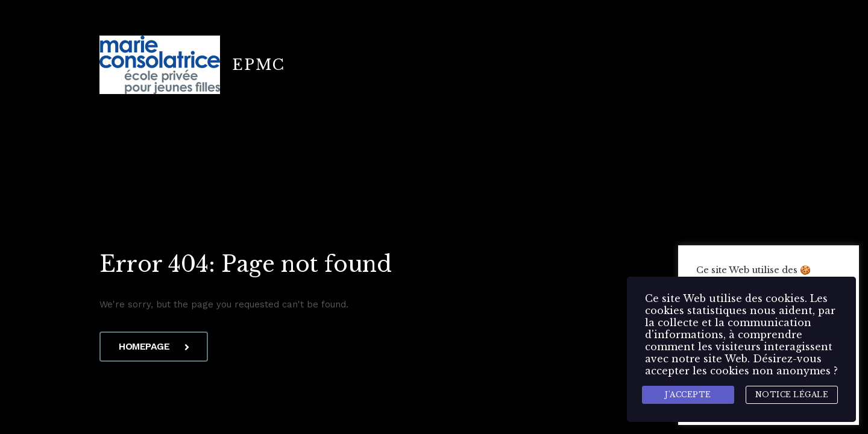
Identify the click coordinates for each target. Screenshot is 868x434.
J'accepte (688, 395)
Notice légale (792, 395)
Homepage (154, 346)
